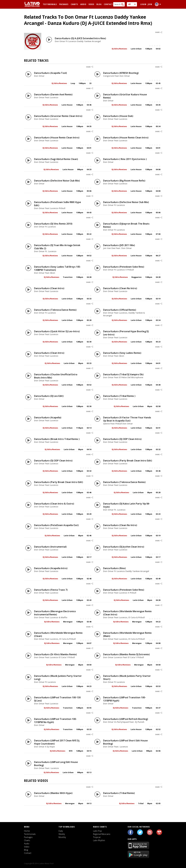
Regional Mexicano (102, 834)
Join (150, 4)
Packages (64, 4)
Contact (108, 4)
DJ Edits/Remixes (119, 49)
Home (27, 831)
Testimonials (50, 4)
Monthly (62, 837)
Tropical (97, 837)
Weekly (62, 834)
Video (91, 4)
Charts (74, 4)
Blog (99, 4)
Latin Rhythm (99, 840)
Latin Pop (97, 831)
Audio (83, 4)
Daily (61, 831)
